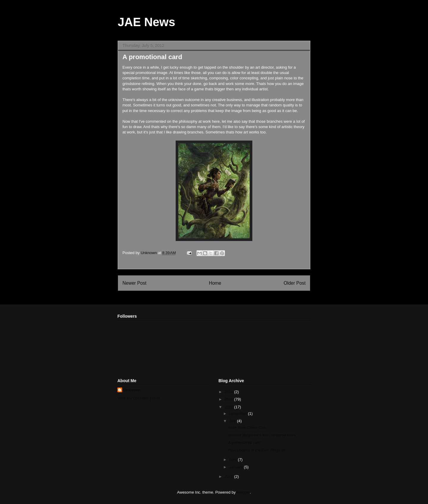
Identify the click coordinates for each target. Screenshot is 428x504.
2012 (229, 407)
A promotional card (244, 443)
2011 (229, 477)
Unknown (132, 390)
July (233, 421)
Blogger (243, 492)
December (239, 414)
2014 (229, 392)
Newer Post (134, 283)
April (234, 460)
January (237, 467)
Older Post (295, 283)
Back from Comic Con (247, 427)
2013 (229, 399)
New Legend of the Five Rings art (257, 450)
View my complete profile (139, 398)
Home (215, 283)
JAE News (146, 22)
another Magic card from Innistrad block (262, 435)
